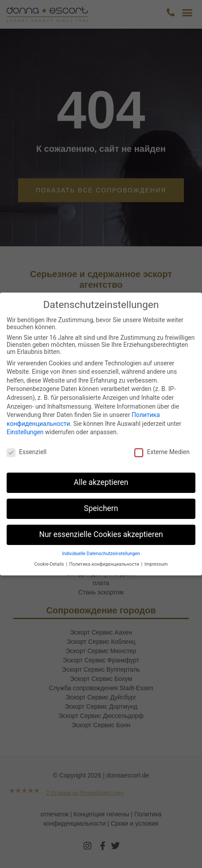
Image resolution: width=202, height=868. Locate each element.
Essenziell (27, 452)
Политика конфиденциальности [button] (105, 564)
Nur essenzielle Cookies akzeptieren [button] (101, 534)
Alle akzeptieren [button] (101, 482)
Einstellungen (25, 432)
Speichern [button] (101, 508)
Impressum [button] (156, 564)
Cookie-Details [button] (50, 564)
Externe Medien (162, 452)
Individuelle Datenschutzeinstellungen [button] (101, 554)
